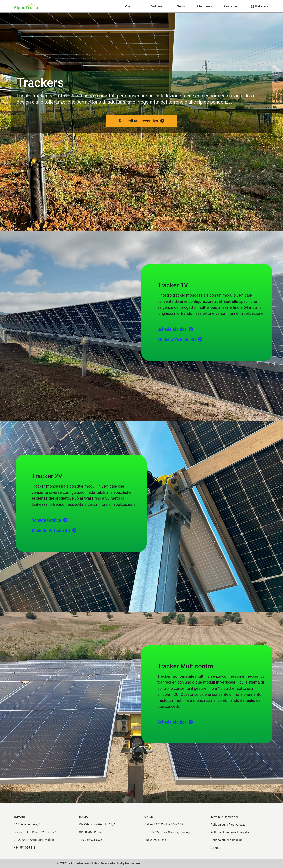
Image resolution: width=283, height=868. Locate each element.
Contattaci (231, 6)
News (181, 6)
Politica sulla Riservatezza (228, 825)
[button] (138, 6)
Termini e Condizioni (224, 817)
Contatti (216, 848)
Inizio (109, 6)
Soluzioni (158, 6)
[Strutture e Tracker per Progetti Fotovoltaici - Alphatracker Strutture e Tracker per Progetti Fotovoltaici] (28, 6)
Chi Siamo (204, 6)
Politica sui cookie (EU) (226, 840)
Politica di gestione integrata (230, 832)
